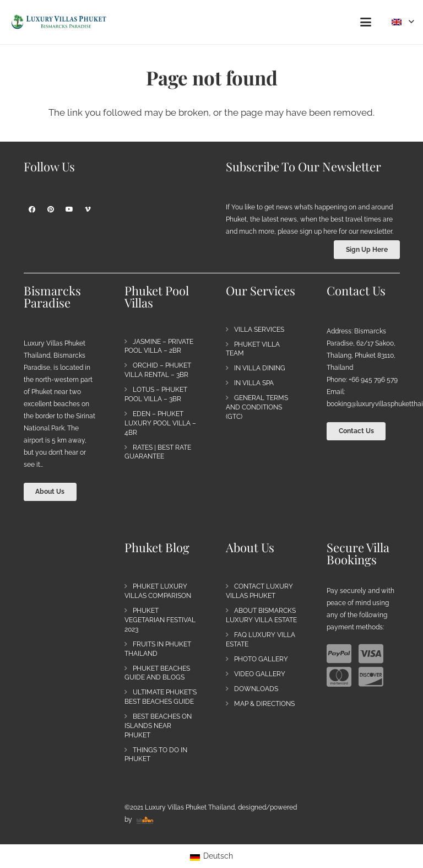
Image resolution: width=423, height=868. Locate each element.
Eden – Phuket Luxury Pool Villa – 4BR (160, 423)
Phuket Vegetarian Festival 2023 (160, 620)
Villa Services (259, 330)
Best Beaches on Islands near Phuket (158, 726)
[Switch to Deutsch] (212, 856)
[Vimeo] (88, 209)
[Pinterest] (51, 209)
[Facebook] (32, 209)
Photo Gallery (261, 659)
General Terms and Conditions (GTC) (257, 407)
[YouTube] (69, 209)
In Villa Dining (260, 368)
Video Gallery (260, 674)
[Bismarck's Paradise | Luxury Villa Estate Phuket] (59, 22)
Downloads (256, 689)
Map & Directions (264, 704)
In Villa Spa (254, 383)
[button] (365, 22)
